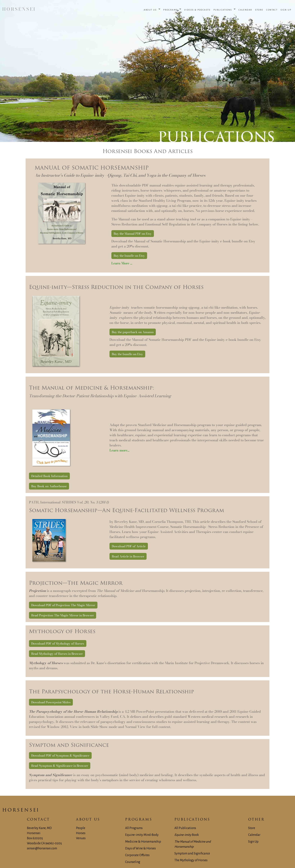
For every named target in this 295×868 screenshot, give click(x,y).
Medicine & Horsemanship (143, 842)
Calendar (254, 835)
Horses (81, 833)
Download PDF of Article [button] (129, 546)
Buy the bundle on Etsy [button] (129, 256)
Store (252, 828)
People (81, 828)
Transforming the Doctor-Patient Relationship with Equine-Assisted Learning (100, 396)
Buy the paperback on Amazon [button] (133, 332)
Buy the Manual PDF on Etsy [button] (133, 234)
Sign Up (253, 842)
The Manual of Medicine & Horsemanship (91, 388)
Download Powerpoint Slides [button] (51, 702)
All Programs (134, 828)
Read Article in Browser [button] (128, 556)
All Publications (185, 828)
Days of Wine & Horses (140, 848)
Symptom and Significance (192, 854)
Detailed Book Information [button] (49, 476)
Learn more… (119, 450)
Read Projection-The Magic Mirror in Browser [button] (63, 615)
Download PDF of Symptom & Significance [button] (60, 755)
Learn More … (122, 263)
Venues (81, 838)
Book (187, 835)
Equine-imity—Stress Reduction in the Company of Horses (116, 288)
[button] (152, 9)
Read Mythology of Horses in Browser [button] (57, 654)
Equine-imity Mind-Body (142, 835)
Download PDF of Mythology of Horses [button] (58, 643)
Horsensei (21, 810)
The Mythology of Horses (191, 860)
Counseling (133, 862)
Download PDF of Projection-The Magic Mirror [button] (63, 605)
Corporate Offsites (137, 855)
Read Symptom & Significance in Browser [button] (60, 766)
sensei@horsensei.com (42, 848)
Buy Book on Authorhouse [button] (49, 486)
